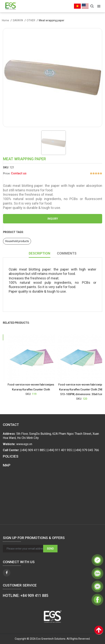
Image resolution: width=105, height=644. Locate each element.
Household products (17, 241)
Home (5, 20)
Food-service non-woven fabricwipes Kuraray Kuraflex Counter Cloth (33, 387)
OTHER (31, 20)
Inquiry (53, 219)
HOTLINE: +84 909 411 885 (26, 596)
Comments (67, 253)
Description (40, 253)
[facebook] (7, 573)
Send (50, 549)
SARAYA (18, 20)
